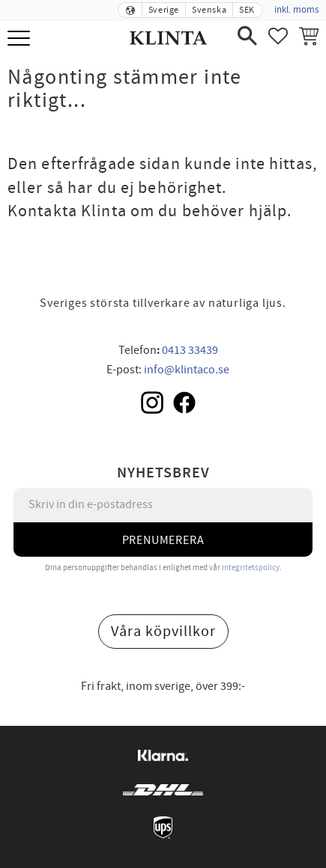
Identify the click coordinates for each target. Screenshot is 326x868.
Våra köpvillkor (163, 632)
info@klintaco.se (187, 370)
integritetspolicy (251, 568)
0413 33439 (190, 350)
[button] (21, 39)
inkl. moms (296, 10)
